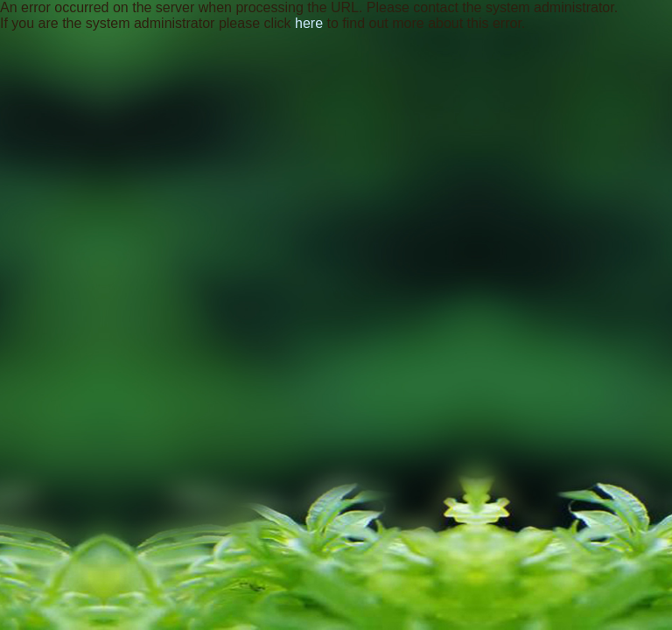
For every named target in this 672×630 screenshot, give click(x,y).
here (309, 23)
